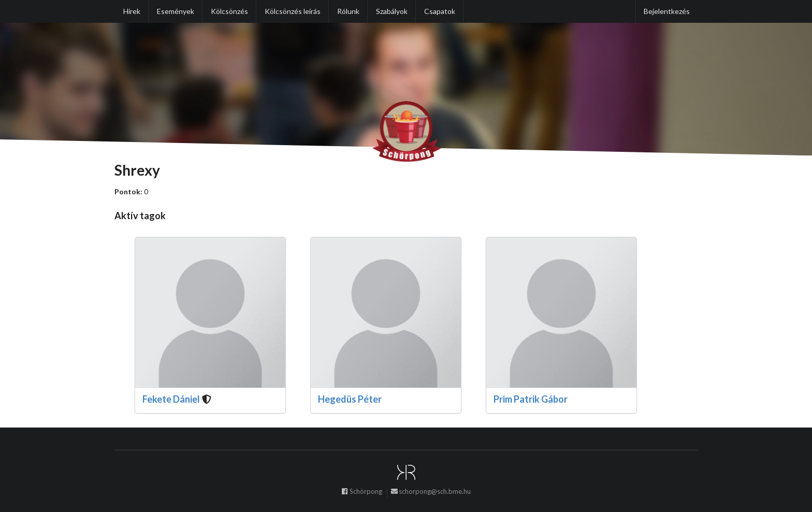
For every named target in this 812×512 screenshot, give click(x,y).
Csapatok (440, 11)
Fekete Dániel (171, 399)
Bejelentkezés (667, 11)
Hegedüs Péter (350, 399)
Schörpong (361, 493)
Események (176, 11)
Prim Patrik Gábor (531, 399)
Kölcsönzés (229, 11)
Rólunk (348, 11)
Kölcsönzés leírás (293, 11)
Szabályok (392, 11)
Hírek (132, 11)
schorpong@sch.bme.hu (431, 493)
